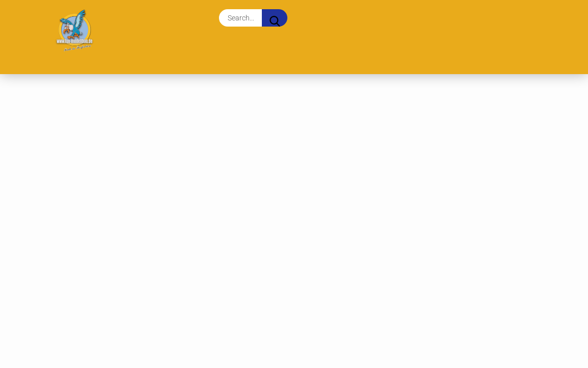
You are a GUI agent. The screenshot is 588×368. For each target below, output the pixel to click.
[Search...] (275, 18)
